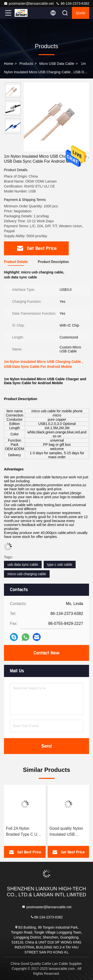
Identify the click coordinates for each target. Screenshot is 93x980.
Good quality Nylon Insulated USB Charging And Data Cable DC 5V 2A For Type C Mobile (68, 832)
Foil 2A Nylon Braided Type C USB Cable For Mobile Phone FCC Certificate (24, 832)
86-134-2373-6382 (73, 3)
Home (9, 64)
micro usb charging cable (27, 574)
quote (81, 13)
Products (26, 64)
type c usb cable (60, 565)
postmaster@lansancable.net (29, 3)
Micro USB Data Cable (57, 64)
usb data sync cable (23, 565)
